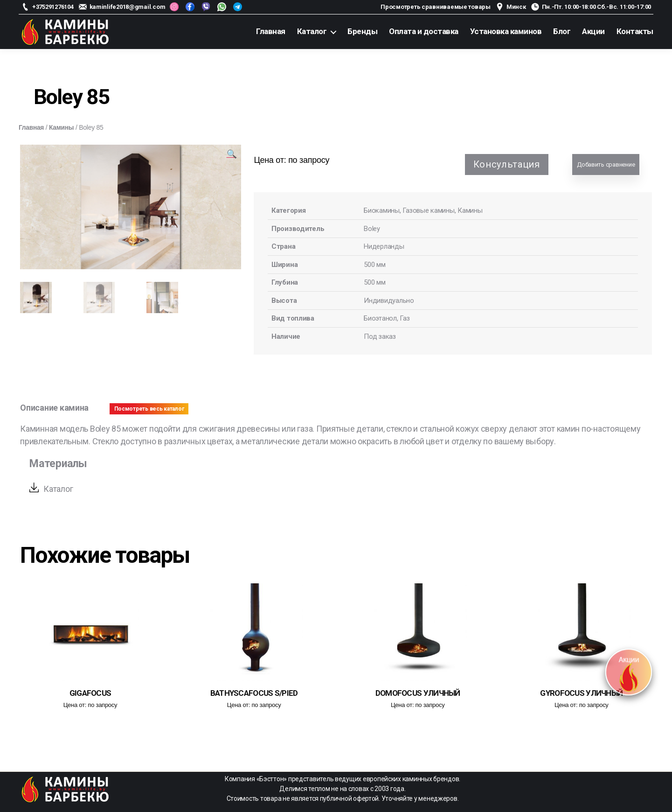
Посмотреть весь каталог (149, 409)
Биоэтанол (380, 318)
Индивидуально (389, 301)
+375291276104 (53, 7)
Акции (593, 31)
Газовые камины (429, 210)
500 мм (374, 265)
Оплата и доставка (424, 31)
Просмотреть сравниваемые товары (436, 7)
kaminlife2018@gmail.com (128, 7)
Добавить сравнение (606, 164)
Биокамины (382, 210)
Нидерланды (384, 246)
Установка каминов (506, 31)
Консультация (507, 164)
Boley (372, 229)
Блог (562, 31)
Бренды (362, 31)
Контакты (635, 31)
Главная (271, 31)
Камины (62, 127)
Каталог (312, 31)
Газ (405, 318)
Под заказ (380, 336)
